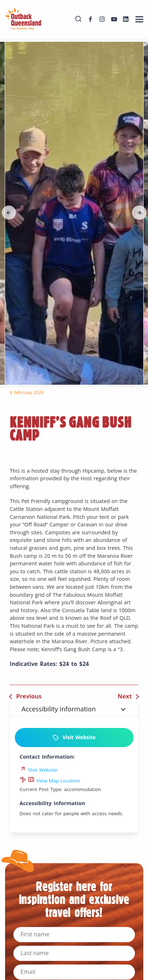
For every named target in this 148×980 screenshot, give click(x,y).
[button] (9, 213)
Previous (29, 696)
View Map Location (54, 781)
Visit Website (74, 738)
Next (125, 696)
